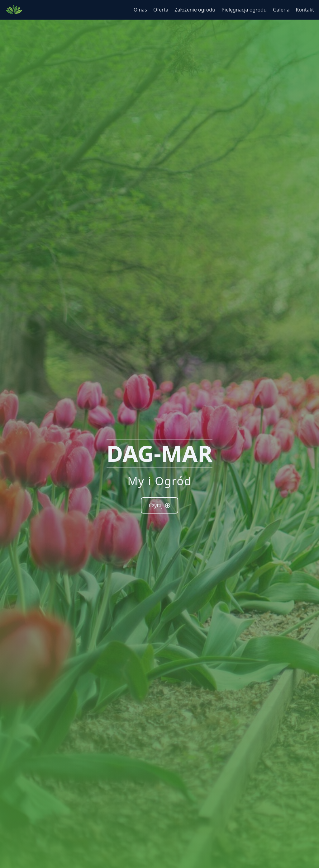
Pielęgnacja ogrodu (244, 10)
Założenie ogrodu (195, 10)
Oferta (161, 10)
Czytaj (160, 505)
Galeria (281, 10)
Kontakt (305, 10)
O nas (140, 10)
